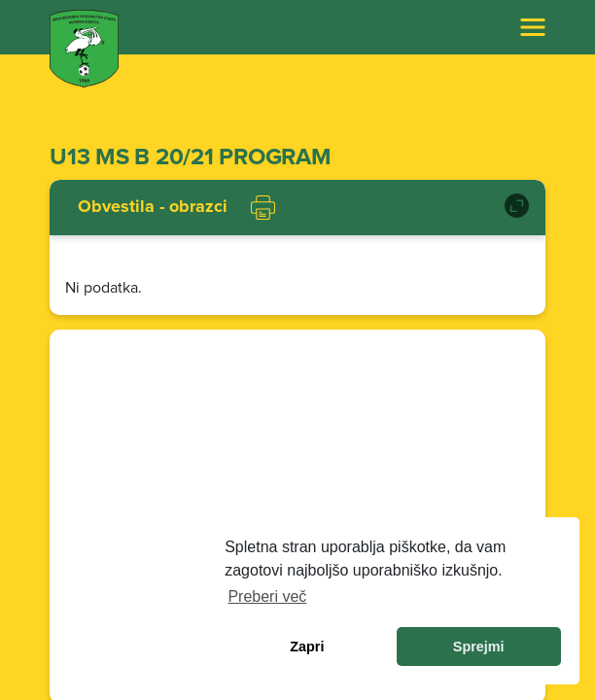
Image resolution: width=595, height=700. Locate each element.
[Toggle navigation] (533, 27)
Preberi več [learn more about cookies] (267, 596)
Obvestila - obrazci (153, 207)
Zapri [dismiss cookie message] (307, 647)
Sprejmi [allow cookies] (479, 647)
